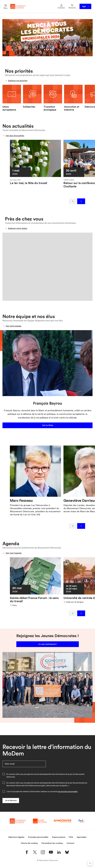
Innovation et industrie (72, 108)
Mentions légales (16, 837)
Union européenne (9, 108)
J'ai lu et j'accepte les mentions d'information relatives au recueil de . (42, 792)
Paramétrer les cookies (52, 843)
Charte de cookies (29, 843)
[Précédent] (73, 201)
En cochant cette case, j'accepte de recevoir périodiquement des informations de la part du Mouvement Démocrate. (45, 776)
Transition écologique (50, 108)
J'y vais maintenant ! (47, 644)
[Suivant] (81, 201)
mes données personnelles (67, 792)
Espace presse (59, 837)
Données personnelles (38, 837)
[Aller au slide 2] (45, 50)
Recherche (72, 6)
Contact (70, 843)
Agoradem (82, 837)
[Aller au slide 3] (47, 50)
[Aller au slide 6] (52, 50)
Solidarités (29, 107)
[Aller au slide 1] (43, 50)
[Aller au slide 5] (50, 50)
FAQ (71, 837)
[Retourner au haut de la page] (90, 863)
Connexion (61, 6)
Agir (86, 6)
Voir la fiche (47, 425)
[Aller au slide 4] (48, 50)
